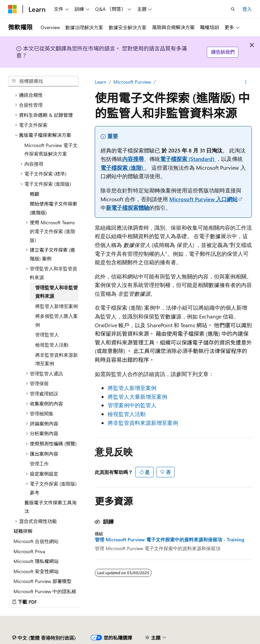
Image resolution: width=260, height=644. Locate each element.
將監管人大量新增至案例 (137, 397)
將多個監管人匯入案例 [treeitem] (57, 320)
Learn (101, 82)
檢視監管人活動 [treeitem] (52, 345)
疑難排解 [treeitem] (23, 531)
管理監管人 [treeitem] (47, 335)
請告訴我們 (223, 52)
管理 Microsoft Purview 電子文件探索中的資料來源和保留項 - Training (169, 540)
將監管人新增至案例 (132, 388)
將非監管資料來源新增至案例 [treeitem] (57, 359)
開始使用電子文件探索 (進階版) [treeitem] (53, 208)
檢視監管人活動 (127, 414)
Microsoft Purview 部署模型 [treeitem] (42, 581)
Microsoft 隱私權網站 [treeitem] (36, 561)
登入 (247, 9)
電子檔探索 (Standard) (188, 159)
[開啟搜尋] (233, 9)
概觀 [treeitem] (35, 194)
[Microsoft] (13, 9)
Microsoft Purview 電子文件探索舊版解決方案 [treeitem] (51, 150)
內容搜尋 (133, 159)
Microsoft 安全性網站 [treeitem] (36, 571)
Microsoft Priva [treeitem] (29, 551)
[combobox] (43, 81)
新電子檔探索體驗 (128, 207)
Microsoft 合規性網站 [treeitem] (36, 541)
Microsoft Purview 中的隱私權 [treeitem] (45, 591)
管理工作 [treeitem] (39, 464)
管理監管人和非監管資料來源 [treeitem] (57, 292)
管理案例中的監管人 (132, 405)
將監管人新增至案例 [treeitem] (57, 306)
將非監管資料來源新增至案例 (143, 423)
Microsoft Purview (132, 82)
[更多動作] (246, 82)
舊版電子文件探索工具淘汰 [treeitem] (50, 507)
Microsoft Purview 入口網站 (203, 199)
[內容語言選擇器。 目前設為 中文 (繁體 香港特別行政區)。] (44, 638)
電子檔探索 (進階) (123, 168)
